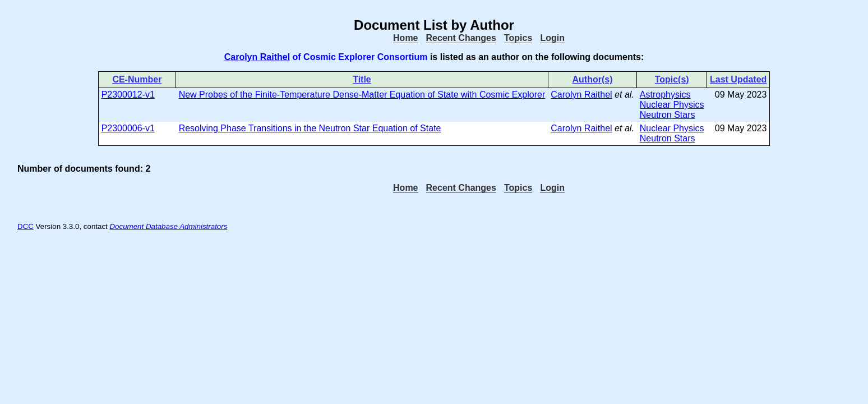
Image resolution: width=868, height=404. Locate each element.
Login (552, 38)
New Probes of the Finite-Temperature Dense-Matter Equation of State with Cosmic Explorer (362, 95)
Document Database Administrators (168, 226)
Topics (518, 38)
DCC (26, 226)
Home (405, 38)
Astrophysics (665, 95)
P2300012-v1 (128, 95)
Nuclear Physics (672, 105)
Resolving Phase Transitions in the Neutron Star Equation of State (310, 128)
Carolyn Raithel (257, 57)
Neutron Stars (668, 115)
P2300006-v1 (128, 128)
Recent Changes (461, 38)
